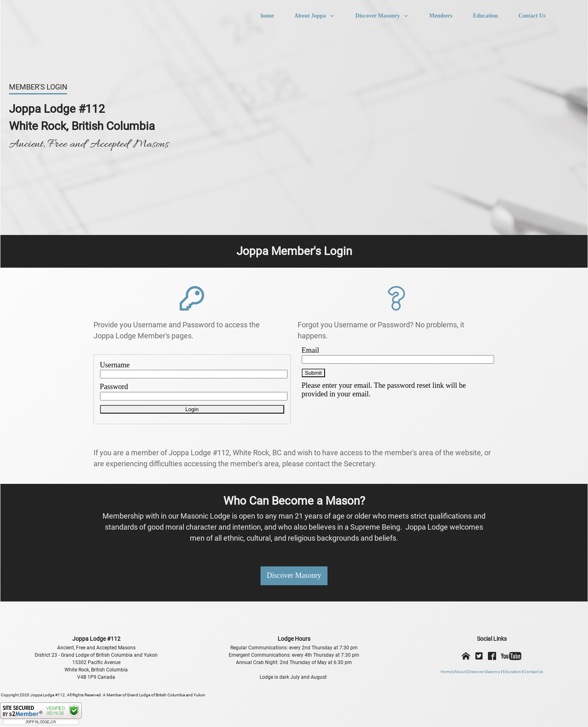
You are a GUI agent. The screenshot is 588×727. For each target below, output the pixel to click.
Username (115, 365)
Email (311, 350)
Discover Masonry (484, 672)
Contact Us (533, 672)
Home (446, 672)
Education (512, 672)
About (460, 672)
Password (114, 387)
